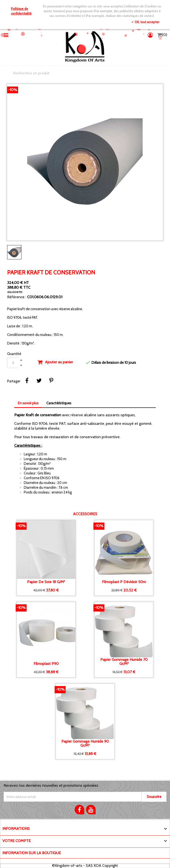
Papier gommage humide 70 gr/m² (124, 662)
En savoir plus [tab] (28, 403)
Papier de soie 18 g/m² (46, 582)
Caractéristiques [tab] (59, 403)
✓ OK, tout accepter (145, 22)
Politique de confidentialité (21, 11)
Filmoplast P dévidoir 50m (124, 582)
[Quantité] (13, 363)
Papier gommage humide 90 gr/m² (85, 743)
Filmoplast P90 (46, 664)
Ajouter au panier (55, 362)
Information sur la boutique (32, 853)
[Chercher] (85, 73)
